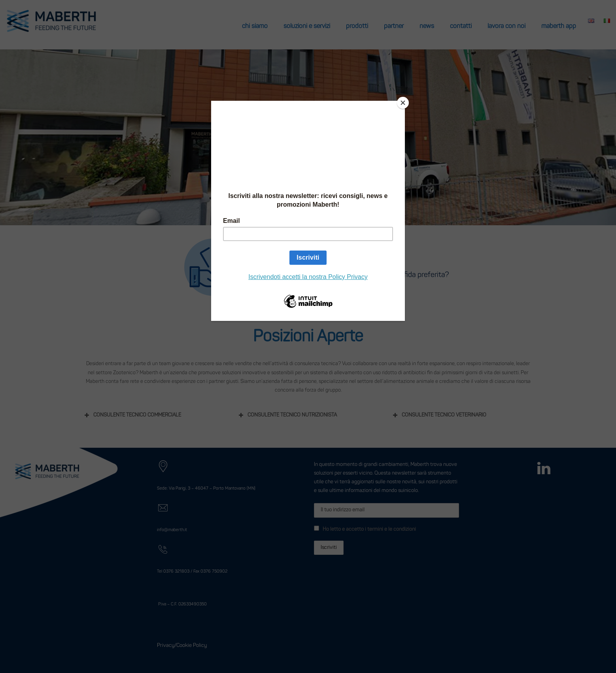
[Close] (403, 103)
